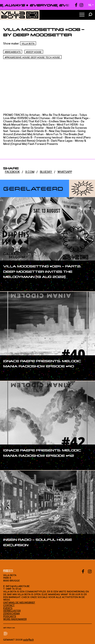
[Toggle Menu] (82, 15)
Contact (9, 605)
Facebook (12, 172)
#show (12, 285)
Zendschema (11, 613)
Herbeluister (12, 611)
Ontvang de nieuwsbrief (19, 603)
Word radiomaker (15, 619)
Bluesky (46, 172)
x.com (30, 172)
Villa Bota (28, 44)
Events (8, 608)
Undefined (28, 640)
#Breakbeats (13, 52)
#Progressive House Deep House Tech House (32, 57)
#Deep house (34, 52)
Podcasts (10, 616)
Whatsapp (65, 172)
